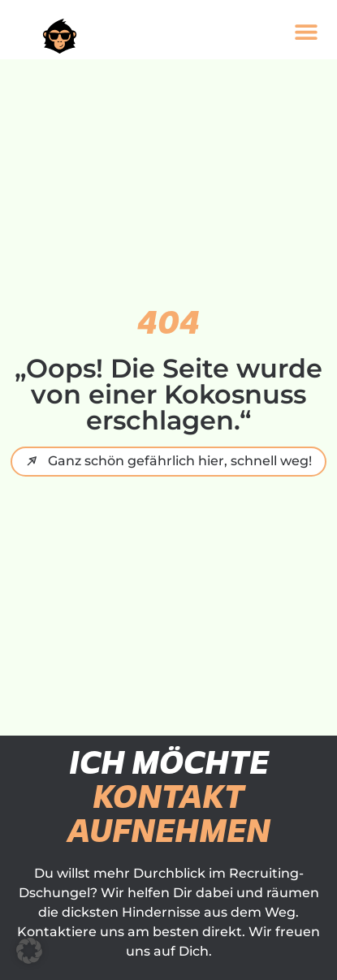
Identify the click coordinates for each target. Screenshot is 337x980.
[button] (306, 31)
